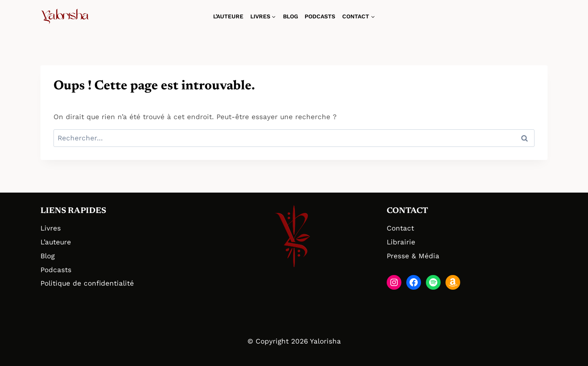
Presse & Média (413, 256)
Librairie (401, 242)
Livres (51, 228)
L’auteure (228, 16)
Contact (400, 228)
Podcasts (320, 16)
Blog (291, 16)
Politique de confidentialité (87, 283)
